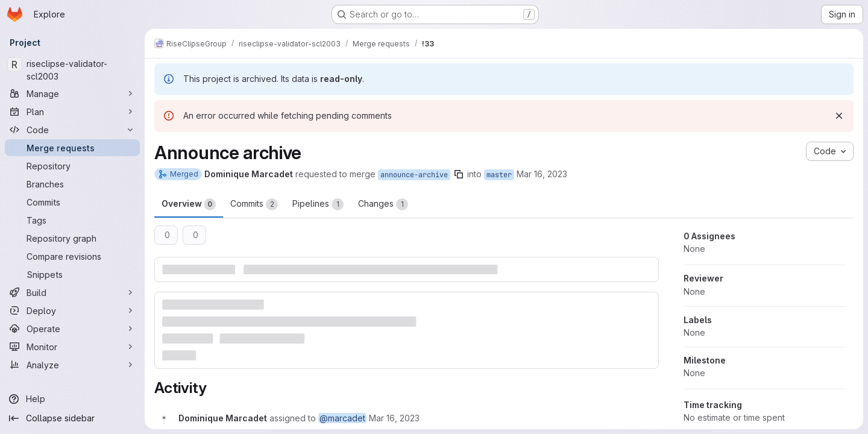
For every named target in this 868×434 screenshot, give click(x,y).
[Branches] (72, 184)
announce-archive (414, 175)
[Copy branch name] (459, 174)
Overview (189, 204)
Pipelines (318, 204)
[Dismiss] (839, 116)
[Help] (72, 399)
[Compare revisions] (72, 256)
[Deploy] (72, 310)
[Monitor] (72, 347)
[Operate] (72, 329)
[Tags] (72, 220)
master (499, 175)
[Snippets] (72, 274)
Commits (254, 204)
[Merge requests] (72, 148)
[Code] (72, 130)
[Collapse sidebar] (72, 418)
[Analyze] (72, 365)
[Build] (72, 292)
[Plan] (72, 112)
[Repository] (72, 166)
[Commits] (72, 202)
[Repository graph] (72, 238)
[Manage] (72, 93)
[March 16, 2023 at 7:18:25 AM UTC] (394, 418)
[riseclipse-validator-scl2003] (72, 70)
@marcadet (342, 418)
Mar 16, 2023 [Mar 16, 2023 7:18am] (542, 174)
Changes (383, 204)
